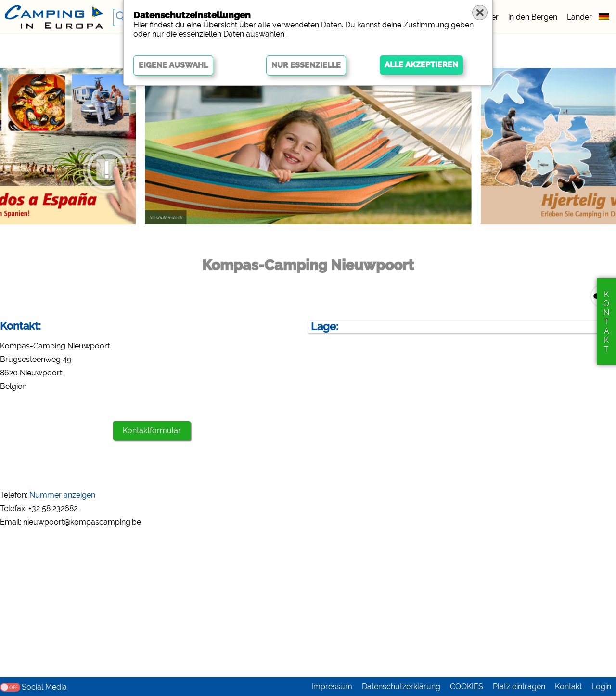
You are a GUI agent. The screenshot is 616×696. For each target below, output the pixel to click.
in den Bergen (533, 17)
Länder (579, 17)
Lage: (325, 327)
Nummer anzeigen (62, 495)
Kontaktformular (152, 431)
